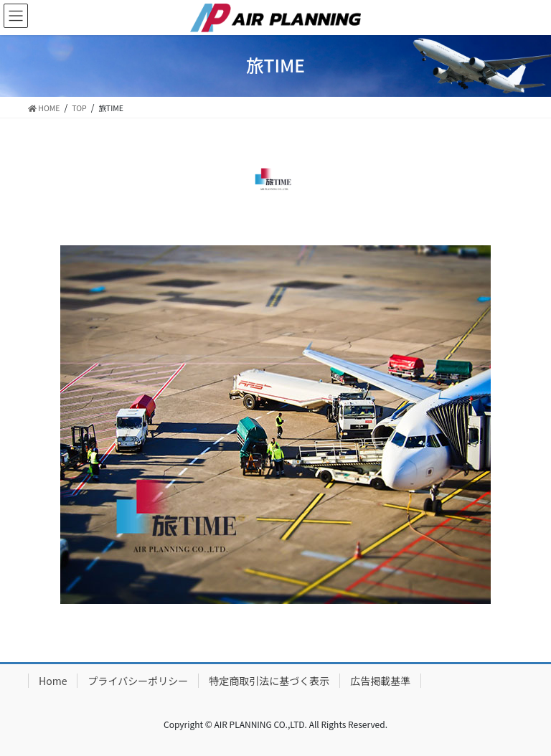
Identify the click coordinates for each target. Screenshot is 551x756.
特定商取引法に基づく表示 (269, 681)
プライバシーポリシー (138, 681)
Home (53, 681)
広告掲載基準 (380, 681)
